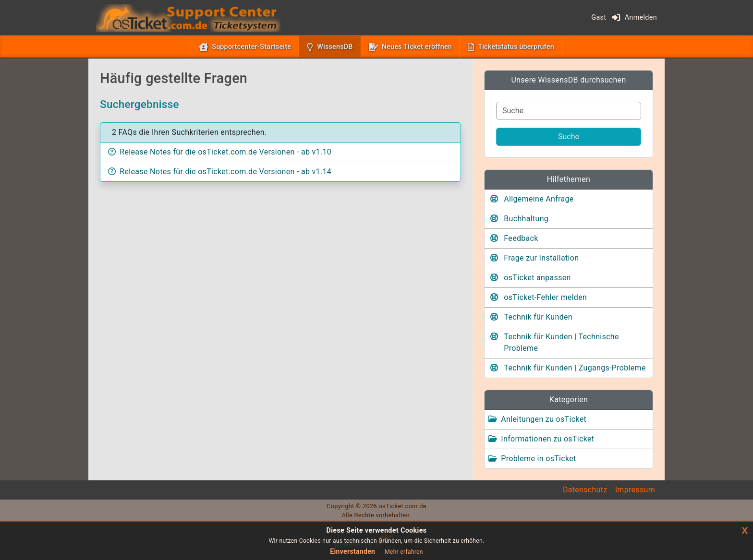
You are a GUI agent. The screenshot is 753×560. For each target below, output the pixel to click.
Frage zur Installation (541, 258)
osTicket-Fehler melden (545, 297)
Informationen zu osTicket (547, 439)
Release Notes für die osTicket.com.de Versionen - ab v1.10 (225, 152)
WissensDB (337, 46)
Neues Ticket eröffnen (417, 47)
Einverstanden (352, 551)
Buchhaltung (526, 219)
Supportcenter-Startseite (251, 47)
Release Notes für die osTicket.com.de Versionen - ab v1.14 (225, 172)
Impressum (635, 490)
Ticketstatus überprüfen (516, 47)
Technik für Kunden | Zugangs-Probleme (575, 368)
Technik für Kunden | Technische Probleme (561, 342)
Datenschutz (585, 490)
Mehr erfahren (404, 552)
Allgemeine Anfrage (539, 199)
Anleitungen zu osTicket (544, 419)
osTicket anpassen (537, 278)
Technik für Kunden (538, 317)
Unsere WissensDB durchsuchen (568, 80)
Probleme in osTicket (538, 459)
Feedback (521, 238)
